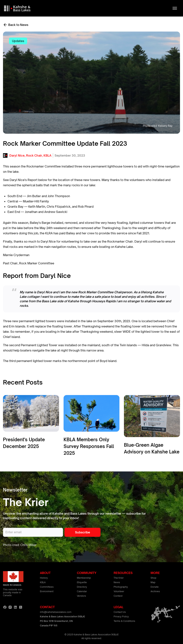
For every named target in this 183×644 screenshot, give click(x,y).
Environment (47, 591)
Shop (153, 578)
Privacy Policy (121, 616)
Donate (155, 587)
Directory (82, 587)
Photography (121, 587)
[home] (18, 8)
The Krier (119, 578)
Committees (47, 587)
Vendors (81, 596)
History (44, 578)
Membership (84, 578)
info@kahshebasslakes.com (56, 612)
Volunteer (119, 591)
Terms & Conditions (124, 621)
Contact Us (120, 612)
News (117, 582)
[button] (175, 8)
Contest (118, 596)
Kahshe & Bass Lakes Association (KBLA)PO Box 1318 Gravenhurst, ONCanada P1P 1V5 (62, 621)
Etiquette (82, 582)
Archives (155, 591)
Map (153, 582)
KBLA (43, 582)
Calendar (82, 591)
